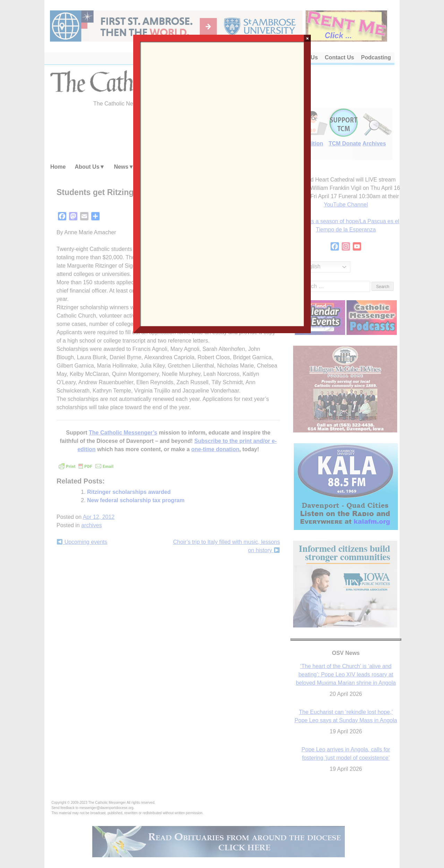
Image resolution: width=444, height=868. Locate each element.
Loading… (222, 183)
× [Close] (308, 38)
